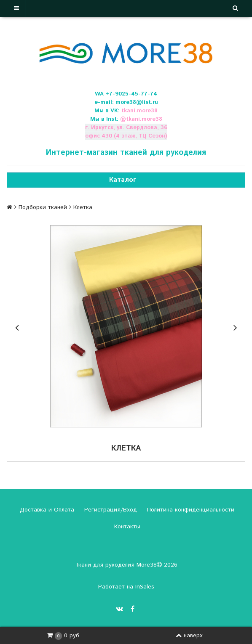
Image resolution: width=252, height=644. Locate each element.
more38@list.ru (137, 102)
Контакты (126, 527)
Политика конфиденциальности (190, 510)
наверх (189, 636)
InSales (145, 587)
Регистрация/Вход (110, 510)
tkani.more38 (139, 111)
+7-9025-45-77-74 (131, 94)
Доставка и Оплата (46, 510)
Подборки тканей (43, 207)
